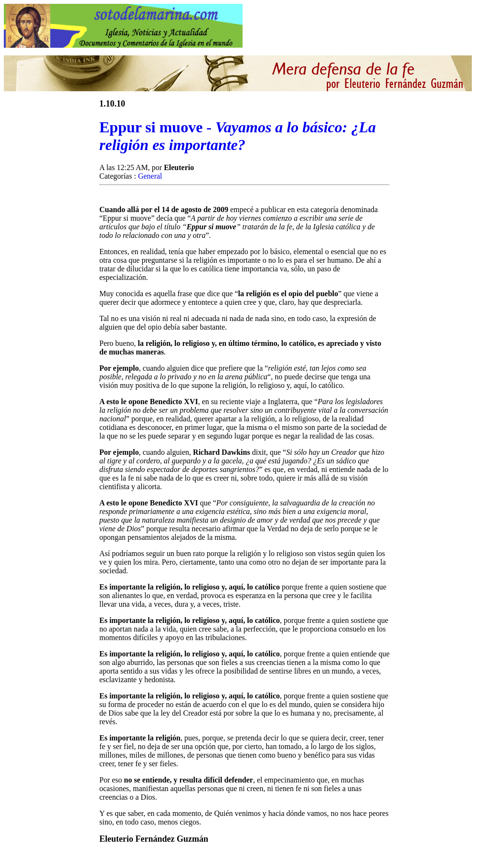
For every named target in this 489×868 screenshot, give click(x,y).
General (150, 176)
